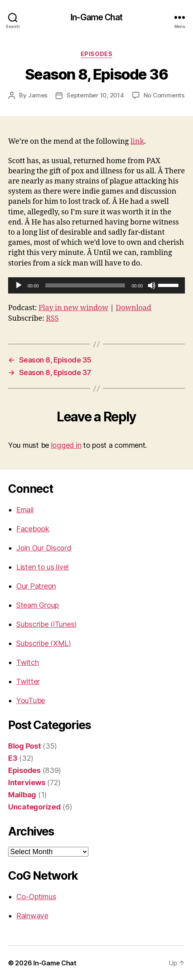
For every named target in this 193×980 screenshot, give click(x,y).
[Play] (19, 285)
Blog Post (25, 746)
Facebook (33, 529)
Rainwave (32, 916)
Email (25, 510)
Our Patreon (36, 586)
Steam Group (38, 605)
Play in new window (73, 308)
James (38, 95)
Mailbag (22, 795)
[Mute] (152, 285)
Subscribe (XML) (44, 643)
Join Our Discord (44, 548)
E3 (13, 758)
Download (133, 308)
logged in (66, 445)
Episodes (96, 54)
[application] (96, 285)
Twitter (28, 681)
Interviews (27, 782)
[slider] (85, 285)
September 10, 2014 (95, 95)
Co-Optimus (36, 897)
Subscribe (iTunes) (46, 624)
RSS (52, 318)
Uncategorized (34, 807)
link (137, 141)
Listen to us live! (43, 567)
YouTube (31, 700)
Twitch (27, 662)
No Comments (164, 95)
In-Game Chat (96, 17)
